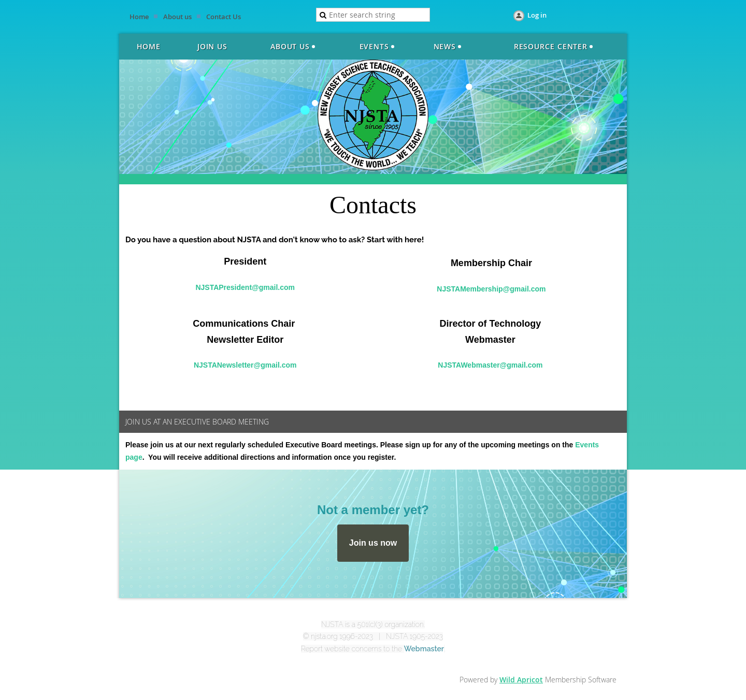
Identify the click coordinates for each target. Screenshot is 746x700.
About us (177, 17)
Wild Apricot (521, 680)
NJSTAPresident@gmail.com (245, 287)
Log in (537, 15)
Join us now (373, 543)
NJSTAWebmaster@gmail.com (490, 365)
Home (139, 17)
